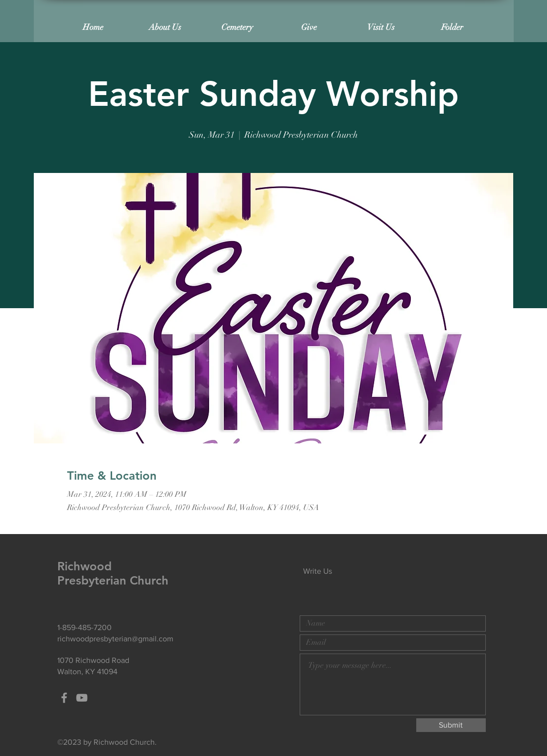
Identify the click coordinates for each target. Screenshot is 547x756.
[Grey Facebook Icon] (64, 698)
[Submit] (451, 725)
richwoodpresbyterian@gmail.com (115, 639)
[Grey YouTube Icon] (82, 698)
